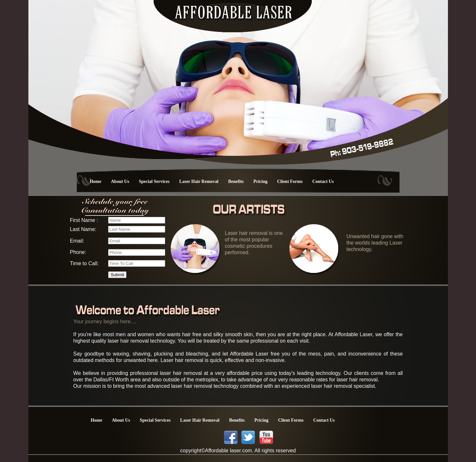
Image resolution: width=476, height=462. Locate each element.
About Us (120, 181)
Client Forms (290, 181)
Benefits (236, 181)
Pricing (260, 181)
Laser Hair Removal (199, 181)
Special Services (154, 181)
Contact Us (323, 181)
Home (96, 181)
